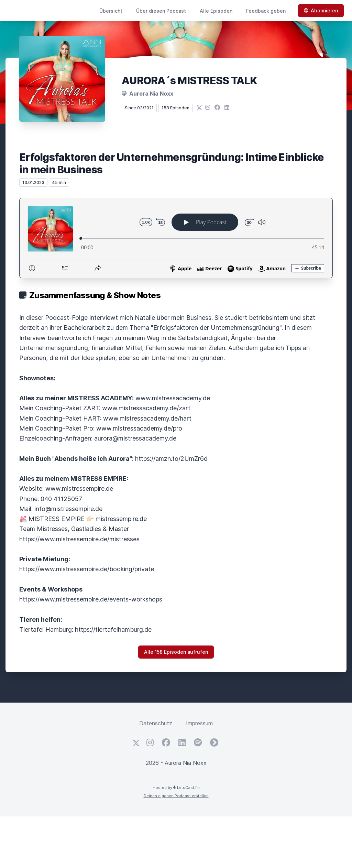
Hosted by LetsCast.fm (176, 788)
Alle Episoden (216, 11)
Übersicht (111, 11)
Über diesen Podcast (161, 11)
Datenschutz (156, 723)
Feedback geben (266, 11)
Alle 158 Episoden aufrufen (176, 652)
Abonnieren (321, 10)
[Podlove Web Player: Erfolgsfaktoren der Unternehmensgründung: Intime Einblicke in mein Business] (176, 238)
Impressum (199, 723)
